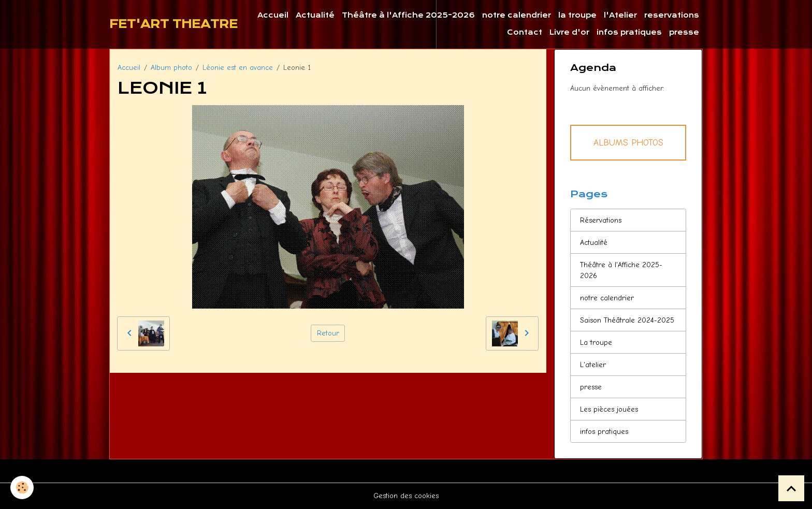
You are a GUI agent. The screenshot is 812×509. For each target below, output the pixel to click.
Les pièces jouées (609, 409)
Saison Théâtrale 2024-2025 (627, 320)
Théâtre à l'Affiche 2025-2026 (408, 15)
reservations (672, 15)
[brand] (173, 24)
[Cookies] (22, 488)
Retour (328, 333)
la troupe (577, 15)
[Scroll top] (791, 488)
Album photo (171, 68)
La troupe (596, 343)
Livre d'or (569, 32)
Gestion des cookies (406, 496)
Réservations (601, 220)
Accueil (273, 15)
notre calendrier (517, 15)
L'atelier (593, 365)
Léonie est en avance (238, 68)
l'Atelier (620, 15)
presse (684, 32)
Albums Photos (628, 142)
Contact (525, 32)
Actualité (315, 15)
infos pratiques (629, 32)
